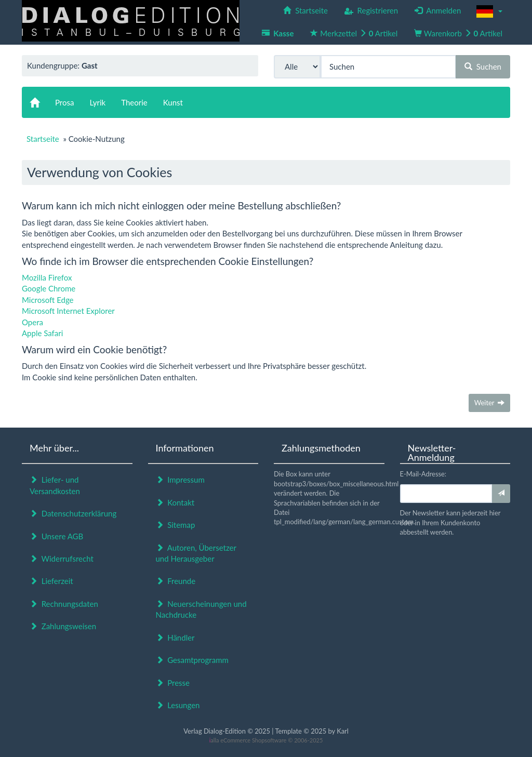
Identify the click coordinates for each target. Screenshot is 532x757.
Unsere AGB (56, 536)
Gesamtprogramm (192, 660)
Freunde (176, 581)
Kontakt (175, 502)
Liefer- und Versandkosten (55, 485)
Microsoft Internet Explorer (68, 311)
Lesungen (178, 705)
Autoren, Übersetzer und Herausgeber (196, 553)
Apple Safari (42, 333)
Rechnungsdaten (64, 604)
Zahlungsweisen (63, 626)
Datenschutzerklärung (73, 513)
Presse (173, 683)
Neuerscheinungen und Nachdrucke (201, 609)
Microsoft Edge (48, 300)
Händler (175, 638)
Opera (32, 322)
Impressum (180, 480)
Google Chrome (49, 288)
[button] (489, 11)
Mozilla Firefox (47, 277)
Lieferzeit (51, 581)
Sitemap (176, 525)
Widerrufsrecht (62, 559)
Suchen (483, 67)
